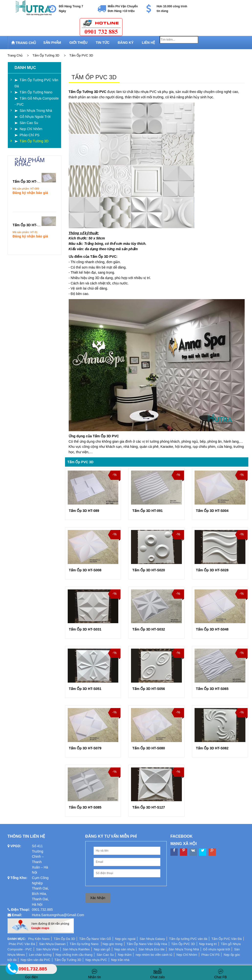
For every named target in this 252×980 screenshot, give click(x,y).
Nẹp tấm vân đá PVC (35, 960)
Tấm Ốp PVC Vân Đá (227, 939)
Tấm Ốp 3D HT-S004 (212, 511)
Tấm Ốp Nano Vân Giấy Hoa (147, 944)
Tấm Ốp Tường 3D (46, 55)
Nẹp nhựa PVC (96, 960)
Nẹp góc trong (113, 944)
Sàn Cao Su (105, 955)
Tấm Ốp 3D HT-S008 (85, 570)
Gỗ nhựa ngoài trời (217, 949)
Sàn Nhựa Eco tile (152, 949)
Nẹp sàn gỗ (102, 949)
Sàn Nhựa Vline (47, 949)
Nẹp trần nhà (120, 960)
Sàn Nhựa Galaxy (152, 939)
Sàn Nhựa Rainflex (76, 949)
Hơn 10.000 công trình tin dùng (172, 9)
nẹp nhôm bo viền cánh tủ (154, 955)
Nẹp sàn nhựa (125, 949)
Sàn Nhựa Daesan (52, 944)
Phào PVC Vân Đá (22, 944)
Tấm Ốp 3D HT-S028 (212, 570)
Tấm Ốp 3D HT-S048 (212, 629)
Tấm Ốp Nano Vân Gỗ (95, 939)
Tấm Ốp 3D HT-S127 (148, 807)
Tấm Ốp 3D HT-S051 (85, 689)
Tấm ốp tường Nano (85, 944)
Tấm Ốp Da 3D (64, 939)
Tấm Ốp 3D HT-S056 (148, 689)
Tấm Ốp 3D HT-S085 (85, 807)
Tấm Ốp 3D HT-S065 (212, 689)
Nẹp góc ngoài (125, 939)
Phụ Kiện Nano (39, 939)
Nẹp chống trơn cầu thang (74, 955)
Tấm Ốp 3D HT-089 (84, 511)
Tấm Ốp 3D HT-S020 (148, 570)
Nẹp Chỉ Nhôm (187, 955)
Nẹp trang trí (208, 944)
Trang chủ (15, 55)
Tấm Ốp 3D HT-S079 (85, 748)
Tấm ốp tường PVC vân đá (188, 939)
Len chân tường (40, 955)
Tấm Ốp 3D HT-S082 (212, 748)
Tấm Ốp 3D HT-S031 (85, 629)
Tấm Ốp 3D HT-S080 (148, 748)
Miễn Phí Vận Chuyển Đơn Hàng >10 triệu (123, 9)
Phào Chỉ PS (211, 955)
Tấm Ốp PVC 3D (81, 55)
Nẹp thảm (125, 955)
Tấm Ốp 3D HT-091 (147, 511)
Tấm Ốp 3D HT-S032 (148, 629)
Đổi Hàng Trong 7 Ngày (71, 9)
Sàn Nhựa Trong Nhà (184, 949)
